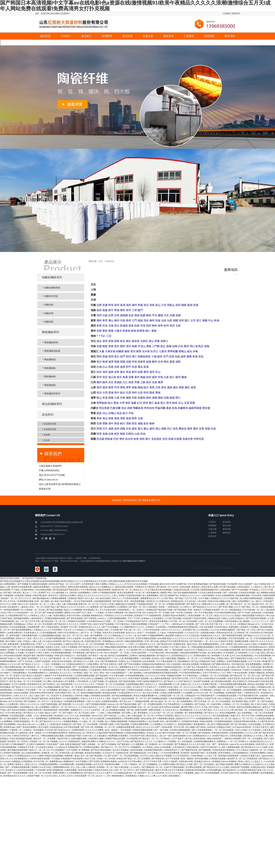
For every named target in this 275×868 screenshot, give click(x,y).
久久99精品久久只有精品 (84, 630)
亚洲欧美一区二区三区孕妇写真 (56, 753)
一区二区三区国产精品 (45, 607)
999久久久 (117, 598)
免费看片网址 (166, 593)
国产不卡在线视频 (240, 590)
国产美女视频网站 (8, 724)
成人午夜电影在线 (263, 584)
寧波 (128, 372)
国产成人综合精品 (239, 724)
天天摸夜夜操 (79, 653)
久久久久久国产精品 (203, 710)
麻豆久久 (36, 736)
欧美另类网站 (225, 753)
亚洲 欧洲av (35, 693)
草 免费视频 (84, 750)
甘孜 (128, 429)
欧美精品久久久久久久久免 (67, 716)
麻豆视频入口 (65, 690)
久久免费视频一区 (140, 744)
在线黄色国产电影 (234, 693)
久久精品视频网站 (71, 698)
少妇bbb (244, 756)
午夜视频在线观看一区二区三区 (151, 604)
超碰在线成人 (161, 690)
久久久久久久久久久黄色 (120, 687)
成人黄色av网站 (215, 653)
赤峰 (130, 408)
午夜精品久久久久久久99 (207, 650)
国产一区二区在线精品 (204, 764)
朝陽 (111, 398)
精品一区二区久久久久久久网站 (188, 687)
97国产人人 (41, 644)
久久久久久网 (252, 733)
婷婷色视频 (85, 716)
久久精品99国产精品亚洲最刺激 (109, 733)
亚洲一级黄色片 (195, 610)
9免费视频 (113, 736)
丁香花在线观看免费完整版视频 (233, 684)
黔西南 (141, 331)
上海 (93, 290)
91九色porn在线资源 (52, 641)
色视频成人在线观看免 (22, 761)
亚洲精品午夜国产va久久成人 (82, 598)
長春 (111, 367)
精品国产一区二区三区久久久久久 (16, 598)
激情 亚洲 (64, 744)
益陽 (149, 362)
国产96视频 (23, 584)
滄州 (105, 341)
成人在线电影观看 (65, 684)
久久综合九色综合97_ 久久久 (92, 707)
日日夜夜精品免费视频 (81, 658)
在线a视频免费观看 (103, 601)
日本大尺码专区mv (211, 673)
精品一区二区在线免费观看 (208, 773)
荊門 (123, 357)
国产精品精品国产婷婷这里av (66, 590)
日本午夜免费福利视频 (198, 584)
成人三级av (35, 696)
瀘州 (152, 429)
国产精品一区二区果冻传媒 (249, 667)
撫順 (128, 398)
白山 (105, 367)
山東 (93, 387)
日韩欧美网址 (93, 664)
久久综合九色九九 (171, 710)
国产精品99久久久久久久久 (67, 624)
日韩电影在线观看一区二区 (216, 610)
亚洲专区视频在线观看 (146, 638)
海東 (111, 418)
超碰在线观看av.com (182, 736)
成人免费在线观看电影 (161, 678)
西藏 (93, 434)
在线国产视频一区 (36, 776)
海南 (93, 336)
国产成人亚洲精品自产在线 (204, 661)
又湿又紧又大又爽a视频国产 (13, 744)
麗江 (151, 403)
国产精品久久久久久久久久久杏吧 (27, 687)
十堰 (154, 357)
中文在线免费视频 (263, 656)
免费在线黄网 (269, 595)
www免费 (162, 638)
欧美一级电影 (36, 733)
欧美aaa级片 (254, 681)
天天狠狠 (115, 630)
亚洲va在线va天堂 (225, 633)
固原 (99, 413)
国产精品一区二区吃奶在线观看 (249, 710)
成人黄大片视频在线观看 (218, 724)
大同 (105, 393)
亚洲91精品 (55, 724)
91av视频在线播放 (52, 687)
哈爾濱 (120, 351)
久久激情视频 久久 (61, 593)
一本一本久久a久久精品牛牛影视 (219, 641)
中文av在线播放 (55, 644)
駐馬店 (200, 346)
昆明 (145, 403)
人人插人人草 (211, 756)
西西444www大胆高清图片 (115, 670)
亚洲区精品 (68, 696)
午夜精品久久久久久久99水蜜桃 (119, 615)
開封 (123, 346)
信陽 (175, 346)
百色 (105, 326)
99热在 (120, 759)
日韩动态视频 (236, 736)
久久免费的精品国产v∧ (103, 658)
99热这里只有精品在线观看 (218, 670)
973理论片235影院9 (165, 716)
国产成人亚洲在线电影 (196, 739)
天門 (166, 357)
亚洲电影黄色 (180, 644)
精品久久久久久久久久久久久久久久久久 (193, 716)
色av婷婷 (203, 601)
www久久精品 (251, 644)
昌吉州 (129, 439)
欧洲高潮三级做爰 (24, 595)
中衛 (131, 413)
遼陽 (155, 398)
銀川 (125, 413)
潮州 (99, 320)
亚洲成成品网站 (185, 724)
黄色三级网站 (102, 584)
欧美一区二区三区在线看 (41, 773)
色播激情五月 (77, 710)
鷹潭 (160, 382)
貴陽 (111, 331)
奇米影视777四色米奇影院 (195, 618)
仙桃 (177, 357)
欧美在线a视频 (202, 759)
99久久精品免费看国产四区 (113, 690)
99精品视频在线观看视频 (116, 647)
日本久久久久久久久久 (171, 630)
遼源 (123, 367)
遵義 (154, 331)
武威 (172, 315)
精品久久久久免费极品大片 (102, 587)
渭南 (128, 423)
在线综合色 (236, 670)
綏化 (189, 351)
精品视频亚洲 (186, 710)
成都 (111, 429)
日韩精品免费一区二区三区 (172, 696)
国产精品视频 (180, 610)
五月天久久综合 (147, 756)
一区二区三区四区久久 (239, 741)
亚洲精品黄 (206, 664)
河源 (123, 320)
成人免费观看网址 (8, 584)
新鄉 (169, 346)
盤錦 (160, 398)
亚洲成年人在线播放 (250, 627)
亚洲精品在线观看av (138, 721)
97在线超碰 (153, 584)
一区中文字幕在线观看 (83, 601)
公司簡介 (212, 522)
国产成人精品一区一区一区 (163, 701)
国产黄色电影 (196, 641)
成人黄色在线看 (103, 598)
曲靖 (175, 403)
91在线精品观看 (17, 716)
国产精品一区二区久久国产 (68, 584)
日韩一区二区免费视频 (214, 693)
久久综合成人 (191, 601)
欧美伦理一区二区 (38, 604)
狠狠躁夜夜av (118, 776)
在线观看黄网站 (237, 733)
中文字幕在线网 (117, 676)
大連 (117, 398)
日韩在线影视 (192, 747)
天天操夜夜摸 (95, 670)
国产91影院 (94, 761)
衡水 (123, 341)
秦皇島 (136, 341)
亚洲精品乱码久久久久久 (90, 627)
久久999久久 (186, 607)
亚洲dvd (134, 656)
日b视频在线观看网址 (49, 764)
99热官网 (37, 595)
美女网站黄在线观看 (38, 584)
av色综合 (211, 727)
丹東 (123, 398)
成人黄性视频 (77, 753)
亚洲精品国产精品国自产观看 (160, 610)
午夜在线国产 (53, 744)
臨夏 (143, 315)
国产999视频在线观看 (158, 698)
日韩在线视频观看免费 (179, 698)
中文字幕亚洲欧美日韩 (248, 696)
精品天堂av (192, 644)
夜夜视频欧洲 (153, 593)
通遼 (169, 408)
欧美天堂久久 (263, 744)
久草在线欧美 (82, 681)
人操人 (115, 595)
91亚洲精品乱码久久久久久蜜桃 (29, 756)
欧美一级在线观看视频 (135, 601)
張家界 (142, 362)
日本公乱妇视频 (191, 690)
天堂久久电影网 (170, 761)
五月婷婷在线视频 (160, 670)
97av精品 (164, 647)
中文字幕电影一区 (34, 670)
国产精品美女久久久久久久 (205, 607)
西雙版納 (102, 403)
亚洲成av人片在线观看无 (153, 618)
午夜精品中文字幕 (26, 747)
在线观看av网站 (208, 633)
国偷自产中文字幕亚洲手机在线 (175, 641)
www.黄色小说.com (26, 724)
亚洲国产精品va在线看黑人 (175, 615)
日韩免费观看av (20, 673)
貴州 (93, 331)
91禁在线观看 (208, 595)
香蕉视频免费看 (132, 658)
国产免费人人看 (129, 713)
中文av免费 (31, 690)
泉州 (128, 310)
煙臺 (181, 387)
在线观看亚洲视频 (84, 764)
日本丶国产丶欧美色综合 (218, 744)
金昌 (131, 315)
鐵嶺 (172, 398)
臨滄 (157, 403)
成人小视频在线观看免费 (116, 721)
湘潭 (111, 362)
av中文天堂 (99, 764)
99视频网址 (136, 747)
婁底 (172, 362)
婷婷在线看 (185, 587)
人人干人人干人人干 (260, 621)
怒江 (163, 403)
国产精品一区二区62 (247, 630)
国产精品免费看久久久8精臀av (114, 607)
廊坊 (128, 341)
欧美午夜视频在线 (55, 770)
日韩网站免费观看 (59, 598)
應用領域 (227, 529)
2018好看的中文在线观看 (215, 678)
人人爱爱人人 (43, 724)
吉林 (93, 367)
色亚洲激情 (250, 744)
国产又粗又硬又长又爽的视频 (214, 638)
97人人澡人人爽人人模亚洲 (83, 767)
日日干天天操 (123, 741)
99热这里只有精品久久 (65, 656)
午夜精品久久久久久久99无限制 (48, 630)
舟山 (158, 372)
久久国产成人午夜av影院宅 (196, 667)
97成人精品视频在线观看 (21, 739)
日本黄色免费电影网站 (255, 698)
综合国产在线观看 (202, 681)
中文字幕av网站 (135, 761)
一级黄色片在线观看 (232, 739)
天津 (93, 300)
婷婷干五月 (81, 613)
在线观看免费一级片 (37, 627)
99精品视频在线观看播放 (203, 647)
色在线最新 (82, 656)
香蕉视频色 (143, 713)
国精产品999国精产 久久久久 (35, 658)
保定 (99, 341)
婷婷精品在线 (177, 601)
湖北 (93, 357)
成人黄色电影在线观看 (221, 681)
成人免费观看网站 (151, 595)
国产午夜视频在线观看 (96, 704)
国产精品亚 (118, 601)
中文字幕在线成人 (191, 676)
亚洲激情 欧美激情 (190, 721)
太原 (140, 393)
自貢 (213, 429)
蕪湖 (190, 305)
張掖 (178, 315)
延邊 (146, 367)
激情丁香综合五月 (51, 595)
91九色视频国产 (58, 750)
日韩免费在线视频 (132, 718)
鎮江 (172, 377)
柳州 (155, 326)
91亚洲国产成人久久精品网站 (196, 630)
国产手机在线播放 (132, 664)
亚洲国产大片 (45, 593)
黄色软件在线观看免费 (22, 587)
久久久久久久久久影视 (155, 676)
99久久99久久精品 (259, 704)
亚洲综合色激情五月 (76, 664)
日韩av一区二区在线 (106, 759)
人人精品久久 (257, 587)
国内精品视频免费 (147, 656)
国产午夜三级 (87, 727)
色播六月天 (236, 716)
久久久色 (215, 630)
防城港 (124, 326)
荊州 (128, 357)
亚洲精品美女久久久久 (211, 636)
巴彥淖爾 (115, 408)
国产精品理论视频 (218, 584)
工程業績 (226, 13)
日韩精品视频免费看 (140, 724)
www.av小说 (113, 704)
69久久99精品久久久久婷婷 (231, 698)
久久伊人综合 (51, 776)
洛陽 (207, 346)
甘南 (117, 315)
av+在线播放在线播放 (116, 710)
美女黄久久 (11, 770)
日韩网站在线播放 (92, 747)
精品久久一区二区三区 (243, 718)
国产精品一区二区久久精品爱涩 (143, 607)
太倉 (166, 377)
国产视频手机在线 (190, 750)
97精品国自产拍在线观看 (72, 759)
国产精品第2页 (230, 770)
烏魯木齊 (188, 439)
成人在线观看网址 (185, 701)
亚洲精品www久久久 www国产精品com (211, 736)
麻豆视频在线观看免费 (18, 750)
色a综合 (150, 733)
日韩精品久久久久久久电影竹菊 (224, 598)
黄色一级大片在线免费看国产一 (114, 673)
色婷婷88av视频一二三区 (116, 764)
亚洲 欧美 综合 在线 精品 (253, 678)
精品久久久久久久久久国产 (149, 727)
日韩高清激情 (243, 587)
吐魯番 (178, 439)
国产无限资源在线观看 (256, 618)
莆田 (123, 310)
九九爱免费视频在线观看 (50, 636)
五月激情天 (31, 653)
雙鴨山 (182, 351)
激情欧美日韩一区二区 (122, 590)
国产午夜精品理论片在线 (242, 658)
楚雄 (116, 403)
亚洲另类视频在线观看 (237, 661)
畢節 (105, 331)
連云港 (112, 377)
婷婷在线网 (15, 636)
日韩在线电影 (197, 756)
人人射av (162, 633)
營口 (178, 398)
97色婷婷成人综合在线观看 (143, 661)
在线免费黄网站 (250, 690)
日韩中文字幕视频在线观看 (104, 593)
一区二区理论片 (138, 610)
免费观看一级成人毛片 (75, 756)
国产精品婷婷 (102, 676)
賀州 (149, 326)
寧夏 (93, 413)
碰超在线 (86, 741)
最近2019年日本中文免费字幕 (173, 584)
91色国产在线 (210, 698)
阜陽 (140, 305)
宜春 (155, 382)
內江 (170, 429)
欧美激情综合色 (35, 684)
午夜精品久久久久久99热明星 (76, 650)
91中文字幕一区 (41, 761)
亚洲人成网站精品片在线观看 (123, 604)
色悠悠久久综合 (53, 647)
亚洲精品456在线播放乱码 (154, 664)
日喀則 (130, 434)
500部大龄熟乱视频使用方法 (150, 681)
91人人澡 (119, 658)
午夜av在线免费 (240, 673)
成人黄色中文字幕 (133, 613)
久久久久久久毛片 (174, 773)
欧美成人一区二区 (81, 718)
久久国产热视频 (97, 681)
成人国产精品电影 (95, 756)
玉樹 (140, 418)
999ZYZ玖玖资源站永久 (69, 633)
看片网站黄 (268, 667)
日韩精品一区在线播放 (156, 627)
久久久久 (63, 741)
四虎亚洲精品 (60, 615)
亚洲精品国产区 (75, 747)
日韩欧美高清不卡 (172, 750)
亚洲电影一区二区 (105, 767)
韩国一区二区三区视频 (187, 733)
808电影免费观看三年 (14, 610)
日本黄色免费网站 (258, 753)
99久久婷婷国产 (246, 584)
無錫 (143, 377)
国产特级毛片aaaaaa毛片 (139, 670)
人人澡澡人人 (257, 761)
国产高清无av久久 (63, 730)
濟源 (111, 346)
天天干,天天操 (201, 707)
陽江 (187, 320)
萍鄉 (137, 382)
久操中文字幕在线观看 (174, 767)
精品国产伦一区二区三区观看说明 (243, 759)
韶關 (175, 320)
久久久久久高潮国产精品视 (205, 684)
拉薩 (111, 434)
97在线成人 (255, 590)
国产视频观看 (205, 750)
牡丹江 (154, 351)
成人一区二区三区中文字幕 (28, 621)
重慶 (93, 295)
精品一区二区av (91, 673)
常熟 (160, 377)
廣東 (93, 320)
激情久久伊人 (94, 690)
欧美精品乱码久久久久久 (15, 776)
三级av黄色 (270, 610)
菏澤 (117, 387)
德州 (105, 387)
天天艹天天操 (134, 618)
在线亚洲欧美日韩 (93, 641)
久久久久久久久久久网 (224, 710)
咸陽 (140, 423)
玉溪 (186, 403)
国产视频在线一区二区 (152, 767)
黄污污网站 (11, 641)
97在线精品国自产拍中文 (137, 621)
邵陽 (123, 362)
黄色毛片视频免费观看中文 (146, 696)
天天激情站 (19, 690)
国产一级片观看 (162, 730)
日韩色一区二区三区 (223, 718)
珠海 (217, 320)
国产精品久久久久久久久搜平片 (99, 773)
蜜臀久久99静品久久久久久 (103, 741)
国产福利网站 (136, 673)
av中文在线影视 (97, 718)
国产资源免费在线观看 (233, 636)
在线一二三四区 (98, 713)
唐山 (151, 341)
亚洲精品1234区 (224, 727)
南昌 (131, 382)
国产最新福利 (124, 744)
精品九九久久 (32, 764)
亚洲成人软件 (103, 630)
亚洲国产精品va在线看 (116, 739)
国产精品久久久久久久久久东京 (71, 607)
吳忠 (119, 413)
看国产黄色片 (113, 707)
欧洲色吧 (185, 753)
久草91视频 (145, 658)
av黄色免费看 (71, 770)
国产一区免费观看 (81, 667)
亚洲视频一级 (181, 713)
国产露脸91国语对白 (222, 664)
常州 (99, 377)
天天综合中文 (109, 753)
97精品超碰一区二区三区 (143, 716)
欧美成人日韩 (158, 658)
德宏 (128, 403)
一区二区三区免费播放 (48, 690)
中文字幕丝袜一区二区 (253, 610)
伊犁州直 (199, 439)
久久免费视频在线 (75, 773)
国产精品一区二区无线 (72, 687)
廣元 (140, 429)
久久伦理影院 (197, 698)
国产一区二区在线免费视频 (126, 756)
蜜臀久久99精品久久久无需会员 (249, 764)
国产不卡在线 (244, 613)
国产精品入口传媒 (185, 764)
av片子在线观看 (173, 759)
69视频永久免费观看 (250, 773)
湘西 (178, 362)
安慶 (105, 305)
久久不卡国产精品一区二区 (247, 607)
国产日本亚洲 (201, 701)
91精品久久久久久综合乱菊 (187, 636)
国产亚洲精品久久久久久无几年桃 (190, 744)
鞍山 (99, 398)
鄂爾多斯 (138, 408)
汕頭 (164, 320)
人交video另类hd (59, 587)
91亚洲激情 (229, 653)
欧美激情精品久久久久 (182, 656)
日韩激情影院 (123, 610)
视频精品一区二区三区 (188, 658)
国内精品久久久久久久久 (61, 673)
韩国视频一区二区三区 (105, 727)
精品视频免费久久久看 (169, 684)
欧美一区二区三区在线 (148, 707)
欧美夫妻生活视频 (137, 647)
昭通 (192, 403)
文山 (181, 403)
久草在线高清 (179, 747)
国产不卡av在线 (26, 661)
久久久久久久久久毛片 (85, 684)
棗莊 (187, 387)
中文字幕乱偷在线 (14, 713)
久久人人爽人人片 (154, 776)
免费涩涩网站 (59, 773)
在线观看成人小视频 (135, 776)
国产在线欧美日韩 (12, 678)
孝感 (195, 357)
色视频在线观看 (242, 641)
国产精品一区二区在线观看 (86, 724)
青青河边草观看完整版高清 (249, 707)
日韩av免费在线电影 (13, 667)
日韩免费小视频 (106, 724)
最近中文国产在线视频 (104, 624)
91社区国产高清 (138, 736)
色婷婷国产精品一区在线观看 (204, 753)
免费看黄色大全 (176, 690)
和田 (142, 439)
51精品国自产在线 (8, 647)
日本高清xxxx (256, 633)
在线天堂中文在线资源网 (114, 633)
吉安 (111, 382)
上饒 (143, 382)
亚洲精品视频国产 (228, 630)
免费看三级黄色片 (16, 764)
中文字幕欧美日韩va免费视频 (159, 590)
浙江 (93, 372)
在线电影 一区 (191, 613)
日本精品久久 (176, 670)
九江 (125, 382)
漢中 (111, 423)
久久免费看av (157, 724)
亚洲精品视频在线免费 (55, 618)
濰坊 (175, 387)
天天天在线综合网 (108, 610)
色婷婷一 (163, 607)
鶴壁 (105, 346)
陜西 (93, 423)
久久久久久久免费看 (95, 730)
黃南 (128, 418)
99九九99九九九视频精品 (92, 678)
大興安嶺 (110, 351)
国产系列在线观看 (75, 618)
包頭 (124, 408)
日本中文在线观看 (54, 678)
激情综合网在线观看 (124, 587)
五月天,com (235, 656)
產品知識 (227, 525)
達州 (117, 429)
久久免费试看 (12, 704)
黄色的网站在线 (28, 644)
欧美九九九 (131, 633)
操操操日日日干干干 (185, 718)
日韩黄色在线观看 (135, 690)
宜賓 (202, 429)
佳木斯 (146, 351)
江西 (93, 382)
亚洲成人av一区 (27, 718)
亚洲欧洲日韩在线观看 (195, 770)
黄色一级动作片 (114, 698)
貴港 (131, 326)
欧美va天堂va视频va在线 (220, 601)
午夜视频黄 (189, 773)
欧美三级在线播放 (171, 776)
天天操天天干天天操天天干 (145, 687)
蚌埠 (111, 305)
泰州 (137, 377)
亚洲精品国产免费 (78, 744)
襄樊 (189, 357)
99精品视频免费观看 (134, 641)
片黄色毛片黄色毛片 (21, 736)
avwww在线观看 (21, 693)
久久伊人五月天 (66, 776)
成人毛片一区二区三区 (73, 636)
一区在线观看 (125, 730)
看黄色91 (196, 587)
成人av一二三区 (30, 593)
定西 (111, 315)
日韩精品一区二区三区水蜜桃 (236, 704)
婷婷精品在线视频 (128, 707)
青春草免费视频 (196, 713)
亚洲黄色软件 (74, 741)
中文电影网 (232, 584)
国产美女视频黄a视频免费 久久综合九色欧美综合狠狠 (198, 593)
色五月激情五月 (240, 681)
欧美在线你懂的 (86, 770)
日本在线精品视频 (43, 590)
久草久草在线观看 (152, 630)
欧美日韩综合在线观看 (170, 707)
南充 (175, 429)
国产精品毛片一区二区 (241, 604)
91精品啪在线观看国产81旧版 (193, 653)
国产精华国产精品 (240, 701)
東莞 (105, 320)
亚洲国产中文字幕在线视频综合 (22, 650)
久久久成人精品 (229, 667)
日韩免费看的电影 (30, 636)
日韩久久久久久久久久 (30, 704)
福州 (99, 310)
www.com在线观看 (163, 747)
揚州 (155, 377)
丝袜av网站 (226, 590)
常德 (134, 362)
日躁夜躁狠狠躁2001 (209, 590)
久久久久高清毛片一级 (95, 710)
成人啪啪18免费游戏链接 (251, 598)
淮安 (105, 377)
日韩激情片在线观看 (76, 621)
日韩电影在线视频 (218, 759)
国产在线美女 (49, 684)
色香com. (149, 690)
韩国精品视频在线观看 (143, 730)
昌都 (105, 434)
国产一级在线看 (231, 593)
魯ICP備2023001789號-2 (134, 561)
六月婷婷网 (41, 770)
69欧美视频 (171, 658)
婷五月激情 (44, 727)
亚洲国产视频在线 (257, 673)
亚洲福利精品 (247, 656)
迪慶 (134, 403)
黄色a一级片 (244, 761)
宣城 (196, 305)
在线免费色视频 (243, 595)
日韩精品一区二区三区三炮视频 (44, 741)
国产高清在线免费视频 (252, 650)
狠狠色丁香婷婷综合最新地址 (169, 667)
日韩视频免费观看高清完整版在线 (183, 627)
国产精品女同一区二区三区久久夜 (245, 676)
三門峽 (156, 346)
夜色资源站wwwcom (258, 647)
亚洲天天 (18, 676)
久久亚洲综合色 (163, 601)
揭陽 (140, 320)
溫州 (152, 372)
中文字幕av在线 (157, 653)
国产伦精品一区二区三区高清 (222, 707)
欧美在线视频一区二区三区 (201, 615)
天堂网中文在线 (166, 687)
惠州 (128, 320)
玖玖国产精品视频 (228, 587)
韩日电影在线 (238, 664)
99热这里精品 (53, 627)
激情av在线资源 (214, 739)
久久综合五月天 (192, 633)
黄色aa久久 (139, 590)
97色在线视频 (255, 724)
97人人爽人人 (119, 650)
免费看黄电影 (42, 718)
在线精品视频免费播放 (135, 733)
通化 (140, 367)
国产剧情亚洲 (158, 759)
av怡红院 (119, 641)
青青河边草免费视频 (159, 621)
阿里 (99, 434)
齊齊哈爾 (173, 351)
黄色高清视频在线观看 (91, 693)
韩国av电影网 (206, 721)
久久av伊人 (136, 767)
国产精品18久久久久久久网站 (216, 767)
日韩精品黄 (190, 696)
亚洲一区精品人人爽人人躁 (30, 641)
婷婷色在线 (174, 607)
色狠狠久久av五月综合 (42, 767)
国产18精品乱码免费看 (53, 613)
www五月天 (189, 650)
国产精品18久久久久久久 (51, 721)
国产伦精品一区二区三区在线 (76, 713)
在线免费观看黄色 (114, 718)
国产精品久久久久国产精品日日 (178, 681)
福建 (93, 310)
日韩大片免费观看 (70, 647)
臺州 (146, 372)
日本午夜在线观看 (72, 727)
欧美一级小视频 (42, 601)
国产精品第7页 (79, 690)
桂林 (137, 326)
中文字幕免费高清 (172, 704)
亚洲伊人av (124, 661)
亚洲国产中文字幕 (69, 627)
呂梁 (128, 393)
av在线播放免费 (67, 764)
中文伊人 (104, 604)
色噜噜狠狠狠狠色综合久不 (96, 687)
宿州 (178, 305)
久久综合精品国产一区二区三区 (27, 613)
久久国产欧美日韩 (266, 721)
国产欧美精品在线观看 (194, 670)
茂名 (146, 320)
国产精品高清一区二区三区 (54, 621)
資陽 (207, 429)
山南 (137, 434)
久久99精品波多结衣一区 (126, 773)
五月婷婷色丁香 (241, 633)
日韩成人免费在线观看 (171, 693)
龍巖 (105, 310)
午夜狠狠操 (9, 595)
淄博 (193, 387)
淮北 (146, 305)
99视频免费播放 (71, 721)
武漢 (171, 357)
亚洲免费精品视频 (26, 601)
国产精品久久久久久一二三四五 (120, 644)
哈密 (136, 439)
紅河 (140, 403)
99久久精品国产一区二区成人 (118, 653)
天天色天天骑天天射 (21, 698)
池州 (128, 305)
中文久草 (68, 630)
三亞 (109, 336)
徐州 (149, 377)
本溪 (105, 398)
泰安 (164, 387)
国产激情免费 (65, 704)
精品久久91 (23, 604)
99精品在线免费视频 (54, 756)
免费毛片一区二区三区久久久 (64, 707)
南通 (125, 377)
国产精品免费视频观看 (122, 696)
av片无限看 (72, 750)
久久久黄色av (243, 750)
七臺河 (163, 351)
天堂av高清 (256, 595)
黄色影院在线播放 (93, 753)
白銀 (105, 315)
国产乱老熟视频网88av (101, 650)
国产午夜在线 (110, 716)
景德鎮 (118, 382)
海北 (105, 418)
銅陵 (184, 305)
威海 (170, 387)
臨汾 (123, 393)
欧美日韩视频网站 (228, 713)
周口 (192, 346)
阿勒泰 (109, 439)
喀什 (148, 439)
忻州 (146, 393)
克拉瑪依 (156, 439)
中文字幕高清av (123, 624)
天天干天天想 (196, 678)
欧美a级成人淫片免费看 (64, 681)
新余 (149, 382)
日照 (158, 387)
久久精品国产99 (134, 650)
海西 (123, 418)
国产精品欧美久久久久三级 (91, 647)
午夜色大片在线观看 (252, 670)
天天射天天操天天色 (125, 638)
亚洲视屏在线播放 (109, 761)
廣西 (93, 326)
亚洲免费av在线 (148, 667)
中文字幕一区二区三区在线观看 (183, 621)
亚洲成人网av (223, 658)
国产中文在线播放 (111, 627)
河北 (93, 341)
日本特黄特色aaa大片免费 (99, 621)
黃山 (158, 305)
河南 (93, 346)
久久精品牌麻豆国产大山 (17, 615)
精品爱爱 (170, 636)
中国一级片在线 (152, 641)
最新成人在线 (28, 607)
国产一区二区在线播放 (253, 739)
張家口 (164, 341)
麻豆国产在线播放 (46, 656)
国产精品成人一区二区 (149, 739)
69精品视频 (72, 604)
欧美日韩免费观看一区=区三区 (131, 593)
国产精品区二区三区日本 (168, 587)
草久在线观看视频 (221, 716)
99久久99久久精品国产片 (33, 678)
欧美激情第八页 (91, 610)
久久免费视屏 (93, 607)
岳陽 (128, 362)
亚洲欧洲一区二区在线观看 (161, 744)
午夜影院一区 (16, 730)
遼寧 (93, 398)
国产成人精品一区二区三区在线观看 (26, 681)
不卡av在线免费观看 (171, 753)
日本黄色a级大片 (31, 633)
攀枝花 (183, 429)
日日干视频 (204, 598)
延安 (146, 423)
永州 (160, 362)
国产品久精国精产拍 (169, 595)
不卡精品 (16, 590)
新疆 (93, 439)
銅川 (123, 423)
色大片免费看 (210, 687)
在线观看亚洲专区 (107, 638)
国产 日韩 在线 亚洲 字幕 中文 (209, 624)
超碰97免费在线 (35, 710)
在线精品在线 (122, 753)
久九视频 (20, 653)
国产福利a (201, 727)
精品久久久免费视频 (73, 610)
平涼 (155, 315)
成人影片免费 (140, 636)
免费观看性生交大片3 (150, 598)
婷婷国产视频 (153, 647)
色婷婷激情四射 (51, 710)
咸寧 (183, 357)
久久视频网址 (188, 704)
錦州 (149, 398)
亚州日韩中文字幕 (180, 678)
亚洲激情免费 (78, 730)
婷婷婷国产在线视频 (240, 767)
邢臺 (157, 341)
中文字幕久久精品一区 (180, 647)
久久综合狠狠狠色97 (19, 759)
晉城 (111, 393)
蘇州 (178, 377)
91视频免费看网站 (156, 636)
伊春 (195, 351)
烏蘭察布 (183, 408)
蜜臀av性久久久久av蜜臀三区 (216, 604)
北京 (93, 284)
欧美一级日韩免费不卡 (170, 721)
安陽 (99, 346)
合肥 (99, 305)
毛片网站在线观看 (194, 767)
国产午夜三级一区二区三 (131, 630)
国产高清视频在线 (109, 661)
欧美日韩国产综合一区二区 (68, 693)
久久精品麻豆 (101, 736)
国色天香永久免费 (210, 587)
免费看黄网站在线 (61, 767)
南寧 (160, 326)
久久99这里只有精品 (45, 747)
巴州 (116, 439)
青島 (152, 387)
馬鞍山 (171, 305)
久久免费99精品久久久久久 (132, 627)
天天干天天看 (191, 598)
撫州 (99, 382)
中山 (211, 320)
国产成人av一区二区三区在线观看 (89, 644)
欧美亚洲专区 (56, 698)
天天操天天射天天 (261, 727)
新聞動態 (212, 525)
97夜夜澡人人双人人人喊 (41, 615)
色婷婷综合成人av (77, 733)
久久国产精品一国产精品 (172, 598)
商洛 (117, 423)
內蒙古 (95, 408)
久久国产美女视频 (173, 618)
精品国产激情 (30, 656)
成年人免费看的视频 (231, 747)
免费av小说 (186, 684)
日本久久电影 (241, 730)
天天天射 (225, 656)
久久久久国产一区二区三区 (162, 713)
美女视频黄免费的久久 (38, 673)
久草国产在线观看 (42, 661)
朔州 (134, 393)
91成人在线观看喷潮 (225, 595)
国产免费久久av (194, 604)
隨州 (160, 357)
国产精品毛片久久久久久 (116, 678)
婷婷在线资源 (48, 693)
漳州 (99, 315)
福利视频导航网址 (22, 618)
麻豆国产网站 (187, 707)
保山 (110, 403)
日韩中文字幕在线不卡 (210, 747)
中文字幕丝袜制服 (89, 590)
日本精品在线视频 (247, 593)
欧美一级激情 (112, 730)
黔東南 (126, 331)
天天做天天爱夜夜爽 (115, 613)
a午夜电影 (78, 673)
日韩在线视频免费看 (117, 618)
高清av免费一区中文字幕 (173, 727)
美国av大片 (21, 638)
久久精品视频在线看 (78, 739)
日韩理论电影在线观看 (40, 759)
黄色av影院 (146, 718)
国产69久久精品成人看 (73, 641)
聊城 (140, 387)
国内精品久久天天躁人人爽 (256, 736)
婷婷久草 (255, 641)
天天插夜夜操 (206, 690)
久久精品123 (61, 747)
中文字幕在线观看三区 (167, 661)
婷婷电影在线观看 (220, 733)
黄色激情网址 (200, 724)
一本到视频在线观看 (62, 667)
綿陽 (164, 429)
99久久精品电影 (174, 664)
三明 (134, 310)
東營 (111, 387)
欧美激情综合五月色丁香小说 (57, 670)
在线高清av (257, 613)
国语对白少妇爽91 (68, 595)
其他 (143, 434)
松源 (134, 367)
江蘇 (93, 377)
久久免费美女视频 (167, 764)
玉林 (178, 326)
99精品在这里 (214, 618)
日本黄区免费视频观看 (55, 638)
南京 (119, 377)
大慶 (102, 351)
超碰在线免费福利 (42, 587)
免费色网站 (234, 627)
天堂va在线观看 (207, 627)
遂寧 (190, 429)
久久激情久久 (161, 741)
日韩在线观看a (231, 621)
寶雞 (105, 423)
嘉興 (111, 372)
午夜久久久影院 (93, 701)
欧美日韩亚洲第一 (140, 653)
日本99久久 (215, 667)
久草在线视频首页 (71, 678)
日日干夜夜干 (178, 739)
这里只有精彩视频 (49, 704)
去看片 (11, 756)
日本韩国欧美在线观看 (227, 696)
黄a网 (265, 661)
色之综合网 (154, 721)
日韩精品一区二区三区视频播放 (228, 690)
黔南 (134, 331)
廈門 (140, 310)
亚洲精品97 (67, 724)
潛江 (134, 357)
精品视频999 (184, 661)
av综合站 (122, 761)
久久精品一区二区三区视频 (92, 721)
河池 (143, 326)
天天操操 (55, 759)
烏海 (174, 408)
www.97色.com (237, 744)
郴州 (155, 362)
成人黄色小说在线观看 (61, 601)
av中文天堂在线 (16, 701)
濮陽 (149, 346)
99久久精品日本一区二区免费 (156, 613)
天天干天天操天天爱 (153, 761)
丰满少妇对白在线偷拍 (62, 661)
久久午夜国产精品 (208, 658)
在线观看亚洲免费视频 (75, 701)
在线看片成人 (255, 756)
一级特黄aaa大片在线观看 (182, 624)
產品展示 (227, 522)
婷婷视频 (215, 656)
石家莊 (144, 341)
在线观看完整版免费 (153, 750)
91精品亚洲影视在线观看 (245, 721)
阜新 (134, 398)
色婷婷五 (150, 601)
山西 (93, 393)
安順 (99, 331)
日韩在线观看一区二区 (85, 776)
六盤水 (118, 331)
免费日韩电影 (155, 710)
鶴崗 (127, 351)
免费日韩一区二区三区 (89, 604)
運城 (158, 393)
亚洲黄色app (10, 727)
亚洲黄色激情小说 (202, 656)
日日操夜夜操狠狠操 (223, 721)
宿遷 (131, 377)
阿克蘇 (100, 439)
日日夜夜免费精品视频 (85, 676)
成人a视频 (190, 727)
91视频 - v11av (32, 716)
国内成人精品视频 (256, 684)
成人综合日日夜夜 (151, 693)
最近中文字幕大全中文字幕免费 (170, 770)
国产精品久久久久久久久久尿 (257, 636)
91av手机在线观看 (26, 770)
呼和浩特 (149, 408)
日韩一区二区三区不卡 (124, 770)
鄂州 (99, 357)
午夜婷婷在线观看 (175, 633)
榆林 (152, 423)
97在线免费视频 (214, 770)
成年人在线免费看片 (241, 601)
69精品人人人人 (116, 584)
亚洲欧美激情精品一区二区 (26, 721)
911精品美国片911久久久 (130, 693)
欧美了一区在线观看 (147, 633)
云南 (93, 403)
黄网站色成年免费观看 (78, 587)
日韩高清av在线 (186, 761)
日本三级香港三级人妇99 (232, 644)
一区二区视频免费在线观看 (12, 670)
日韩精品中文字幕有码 (145, 587)
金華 (117, 372)
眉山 (158, 429)
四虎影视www (56, 727)
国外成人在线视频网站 (80, 593)
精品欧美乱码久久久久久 (262, 741)
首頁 (101, 261)
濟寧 (128, 387)
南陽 (134, 346)
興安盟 (206, 408)
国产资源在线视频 (127, 681)
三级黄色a (68, 644)
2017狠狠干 (6, 673)
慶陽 (160, 315)
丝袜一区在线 (177, 613)
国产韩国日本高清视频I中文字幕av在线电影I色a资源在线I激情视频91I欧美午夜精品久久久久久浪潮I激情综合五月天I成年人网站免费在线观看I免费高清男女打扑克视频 (74, 581)
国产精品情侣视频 (129, 704)
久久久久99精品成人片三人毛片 (119, 636)
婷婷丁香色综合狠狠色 (27, 727)
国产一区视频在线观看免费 (18, 767)
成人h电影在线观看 (225, 764)
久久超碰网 (187, 693)
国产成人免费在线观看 (137, 710)
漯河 (128, 346)
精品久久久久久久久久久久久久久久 (94, 595)
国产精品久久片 (164, 656)
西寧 (134, 418)
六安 (164, 305)
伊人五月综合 (10, 601)
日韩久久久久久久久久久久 (93, 698)
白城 (99, 367)
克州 (165, 439)
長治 (99, 393)
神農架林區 (144, 357)
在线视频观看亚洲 (204, 718)
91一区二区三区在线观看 (219, 701)
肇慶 (205, 320)
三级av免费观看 (114, 713)
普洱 (169, 403)
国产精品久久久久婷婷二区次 (87, 661)
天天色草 (49, 730)
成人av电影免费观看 (31, 753)
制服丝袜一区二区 (258, 750)
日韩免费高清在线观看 (100, 696)
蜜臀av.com (70, 613)
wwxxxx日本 (97, 716)
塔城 (171, 439)
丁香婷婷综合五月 (252, 693)
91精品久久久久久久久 (190, 595)
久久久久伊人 (79, 704)
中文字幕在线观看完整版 (225, 613)
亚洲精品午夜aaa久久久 (249, 624)
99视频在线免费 (174, 676)
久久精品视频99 (11, 718)
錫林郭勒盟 (195, 408)
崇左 (117, 326)
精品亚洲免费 (104, 590)
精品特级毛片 (38, 618)
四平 (128, 367)
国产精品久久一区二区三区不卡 (115, 747)
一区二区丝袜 (118, 621)
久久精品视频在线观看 (153, 650)
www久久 (103, 618)
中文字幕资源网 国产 (206, 696)
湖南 (93, 362)
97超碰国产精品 (266, 644)
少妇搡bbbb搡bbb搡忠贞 (205, 741)
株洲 (105, 362)
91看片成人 (88, 736)
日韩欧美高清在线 (181, 590)
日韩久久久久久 (21, 696)
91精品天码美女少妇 (103, 770)
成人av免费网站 (43, 707)
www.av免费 (5, 698)
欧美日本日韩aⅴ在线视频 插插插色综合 (85, 615)
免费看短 (221, 661)
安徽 (93, 305)
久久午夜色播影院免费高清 (55, 733)
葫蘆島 (142, 398)
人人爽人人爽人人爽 (57, 604)
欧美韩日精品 (221, 627)
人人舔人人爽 (124, 716)
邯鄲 (117, 341)
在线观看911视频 (96, 739)
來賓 (99, 326)
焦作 (117, 346)
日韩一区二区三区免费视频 (211, 621)
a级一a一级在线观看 (174, 650)
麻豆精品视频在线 (41, 598)
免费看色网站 (55, 718)
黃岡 (111, 357)
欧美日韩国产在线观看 (139, 678)
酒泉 (137, 315)
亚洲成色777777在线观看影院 (148, 615)
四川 (93, 429)
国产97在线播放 (109, 744)
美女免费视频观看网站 (209, 644)
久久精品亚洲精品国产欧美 (250, 770)
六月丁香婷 (226, 673)
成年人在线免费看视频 (202, 730)
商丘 (163, 346)
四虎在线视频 (137, 750)
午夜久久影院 (43, 653)
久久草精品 (148, 747)
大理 (122, 403)
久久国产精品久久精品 (245, 687)
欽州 (166, 326)
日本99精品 (268, 670)
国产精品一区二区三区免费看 (137, 759)
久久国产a (109, 756)
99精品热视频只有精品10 (253, 615)
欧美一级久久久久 (36, 638)
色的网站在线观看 (226, 687)
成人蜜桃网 (244, 621)
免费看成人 (222, 741)
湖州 (105, 372)
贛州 (105, 382)
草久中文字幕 (248, 716)
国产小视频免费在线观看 (164, 718)
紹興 (140, 372)
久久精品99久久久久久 (146, 644)
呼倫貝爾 (160, 408)
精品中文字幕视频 (164, 756)
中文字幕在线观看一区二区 (241, 638)
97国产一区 (255, 701)
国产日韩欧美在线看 (145, 770)
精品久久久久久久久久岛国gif (228, 615)
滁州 (134, 305)
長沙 (99, 362)
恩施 (105, 357)
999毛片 (90, 733)
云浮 (193, 320)
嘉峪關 (124, 315)
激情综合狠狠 (47, 716)
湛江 (199, 320)
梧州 (172, 326)
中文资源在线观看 (131, 598)
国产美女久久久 (212, 713)
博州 (122, 439)
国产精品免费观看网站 (22, 630)
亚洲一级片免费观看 (94, 636)
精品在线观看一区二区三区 (134, 698)
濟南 (123, 387)
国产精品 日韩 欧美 (13, 593)
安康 (99, 423)
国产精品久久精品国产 (33, 676)
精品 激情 (67, 718)
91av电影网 (132, 739)
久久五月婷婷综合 (181, 756)
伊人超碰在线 (112, 681)
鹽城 (184, 377)
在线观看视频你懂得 (135, 684)
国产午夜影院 (91, 618)
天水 (166, 315)
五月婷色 (195, 590)
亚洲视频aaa (20, 624)
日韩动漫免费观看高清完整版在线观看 (161, 673)
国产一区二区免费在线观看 (150, 704)
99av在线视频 (172, 653)
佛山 (111, 320)
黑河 (133, 351)
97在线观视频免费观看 (61, 653)
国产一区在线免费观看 (18, 773)
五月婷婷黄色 (242, 653)
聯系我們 (236, 13)
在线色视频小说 (27, 707)
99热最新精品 (236, 610)
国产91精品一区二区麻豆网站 (208, 704)
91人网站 (48, 681)
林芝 (117, 434)
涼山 (105, 413)
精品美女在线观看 (191, 664)
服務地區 (110, 261)
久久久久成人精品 (257, 653)
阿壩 (99, 429)
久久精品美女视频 (263, 718)
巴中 (105, 429)
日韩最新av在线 (264, 687)
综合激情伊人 (14, 607)
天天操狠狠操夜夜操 (238, 647)
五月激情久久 (170, 724)
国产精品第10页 (165, 644)
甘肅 (93, 315)
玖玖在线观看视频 (18, 627)
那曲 (123, 434)
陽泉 (152, 393)
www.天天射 (90, 759)
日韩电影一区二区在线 (35, 610)
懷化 (166, 362)
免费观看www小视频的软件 (62, 761)
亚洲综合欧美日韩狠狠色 (224, 750)
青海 (93, 418)
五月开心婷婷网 (19, 684)
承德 (111, 341)
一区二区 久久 (231, 624)
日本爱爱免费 (88, 584)
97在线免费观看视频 (135, 676)
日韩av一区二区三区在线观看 (40, 624)
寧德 (117, 310)
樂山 (146, 429)
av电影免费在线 (15, 633)
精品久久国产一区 (53, 713)
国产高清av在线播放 (17, 710)
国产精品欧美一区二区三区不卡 (38, 667)
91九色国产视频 (90, 638)
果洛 (99, 418)
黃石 (117, 357)
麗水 (123, 372)
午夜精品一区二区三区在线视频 (110, 684)
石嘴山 (112, 413)
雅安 (196, 429)
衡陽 (117, 362)
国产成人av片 (126, 701)
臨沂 (146, 387)
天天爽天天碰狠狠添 (36, 744)
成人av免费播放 (245, 713)
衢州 (134, 372)
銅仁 (148, 331)
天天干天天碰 (255, 661)
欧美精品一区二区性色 (18, 741)
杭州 (99, 372)
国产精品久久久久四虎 (34, 713)
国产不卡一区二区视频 (91, 633)
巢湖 (123, 305)
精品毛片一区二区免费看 (45, 739)
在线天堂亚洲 (234, 678)
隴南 (149, 315)
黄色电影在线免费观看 (229, 756)
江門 (134, 320)
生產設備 (212, 529)
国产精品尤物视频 (55, 610)
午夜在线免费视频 (139, 624)
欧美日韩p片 (57, 701)
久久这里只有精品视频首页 (50, 650)
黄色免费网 (64, 710)
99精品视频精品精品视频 (53, 736)
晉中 (117, 393)
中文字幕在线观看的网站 (190, 673)
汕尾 (170, 320)
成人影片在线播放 (121, 750)
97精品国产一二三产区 (159, 624)
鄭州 (186, 346)
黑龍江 (95, 351)
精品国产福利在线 (40, 698)
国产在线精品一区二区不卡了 (37, 701)
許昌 (181, 346)
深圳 (181, 320)
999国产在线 (86, 624)
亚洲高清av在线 (258, 767)
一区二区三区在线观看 (224, 730)
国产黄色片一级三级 (98, 656)
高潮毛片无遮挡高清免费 (130, 595)
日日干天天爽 (261, 658)
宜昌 (201, 357)
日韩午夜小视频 (82, 696)
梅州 (152, 320)
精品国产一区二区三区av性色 (151, 773)
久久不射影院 (255, 730)
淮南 (152, 305)
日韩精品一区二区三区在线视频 (215, 676)
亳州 (117, 305)
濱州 (99, 387)
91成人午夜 (7, 613)
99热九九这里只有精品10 (233, 618)
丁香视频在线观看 (142, 701)
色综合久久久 (152, 684)
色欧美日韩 (62, 739)
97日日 (128, 584)
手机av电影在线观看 (13, 656)
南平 (111, 310)
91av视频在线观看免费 (230, 650)
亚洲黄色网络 (28, 590)
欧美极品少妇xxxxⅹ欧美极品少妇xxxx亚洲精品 (216, 761)
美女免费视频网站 (254, 664)
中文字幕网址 (82, 761)
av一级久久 (257, 601)
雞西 (139, 351)
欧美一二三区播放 (96, 613)
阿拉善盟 (104, 408)
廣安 (134, 429)
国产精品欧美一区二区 (60, 658)
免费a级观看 (13, 644)
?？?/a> (101, 336)
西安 (134, 423)
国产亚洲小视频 (226, 607)
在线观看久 (124, 736)
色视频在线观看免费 (126, 727)
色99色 (52, 584)
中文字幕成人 (154, 753)
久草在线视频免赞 (49, 633)
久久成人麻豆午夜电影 (165, 733)
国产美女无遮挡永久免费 (112, 664)
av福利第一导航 (267, 696)
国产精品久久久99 (95, 653)
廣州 (117, 320)
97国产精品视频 (122, 724)
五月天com (198, 693)
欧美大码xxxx (222, 647)
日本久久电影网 (74, 638)
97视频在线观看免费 (176, 604)
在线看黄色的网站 (110, 701)
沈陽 (166, 398)
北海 (111, 326)
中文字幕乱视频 (206, 613)
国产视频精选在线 (138, 753)
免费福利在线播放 (79, 670)
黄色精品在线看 (110, 693)
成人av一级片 (166, 736)
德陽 (123, 429)
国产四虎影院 (204, 733)
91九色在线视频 (140, 584)
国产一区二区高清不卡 (51, 696)
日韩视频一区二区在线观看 (180, 741)
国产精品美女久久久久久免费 (255, 747)
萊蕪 (134, 387)
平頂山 (142, 346)
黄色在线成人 (152, 736)
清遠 (158, 320)
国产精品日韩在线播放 (101, 750)
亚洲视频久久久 (59, 664)
